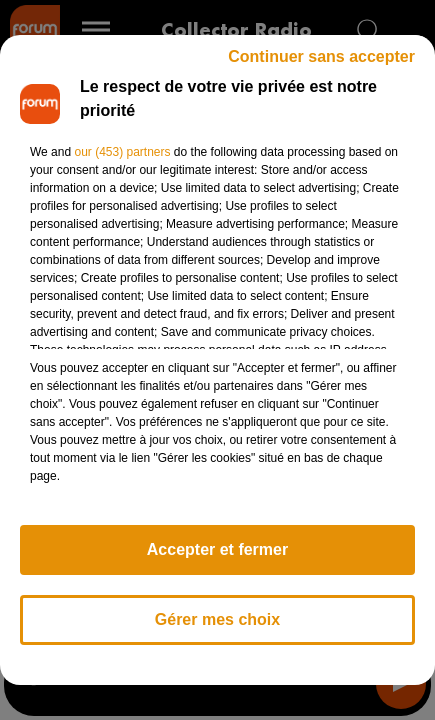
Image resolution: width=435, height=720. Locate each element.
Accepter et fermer (217, 549)
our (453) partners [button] (122, 152)
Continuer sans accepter (321, 56)
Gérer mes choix (217, 619)
